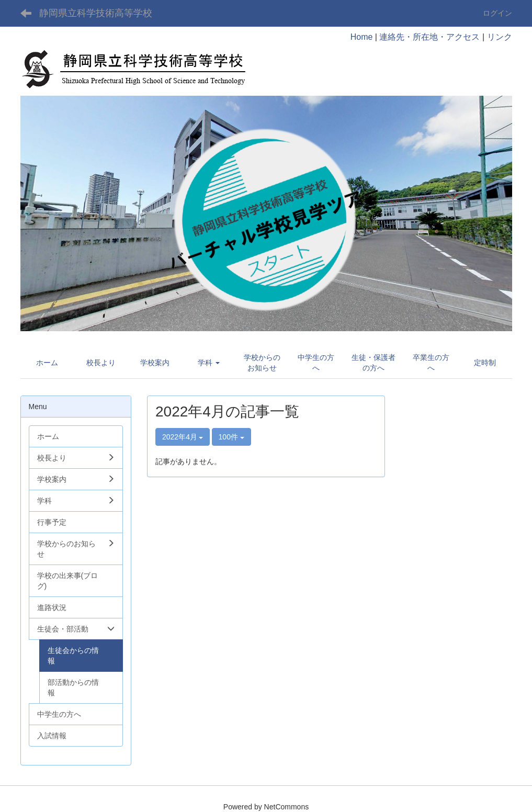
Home (362, 37)
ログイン (497, 13)
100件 (231, 437)
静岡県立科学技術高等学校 (96, 13)
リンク (500, 37)
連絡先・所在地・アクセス (429, 37)
